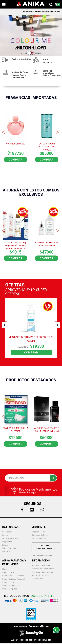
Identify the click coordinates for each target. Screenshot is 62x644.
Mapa (5, 569)
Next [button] (57, 132)
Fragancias (7, 542)
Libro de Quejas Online (42, 555)
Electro (5, 545)
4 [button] (39, 53)
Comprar (15, 160)
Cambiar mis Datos (40, 535)
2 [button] (29, 53)
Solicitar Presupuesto (52, 75)
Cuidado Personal (10, 538)
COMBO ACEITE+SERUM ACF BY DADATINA (47, 244)
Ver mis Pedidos (39, 538)
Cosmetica (7, 535)
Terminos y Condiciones (42, 572)
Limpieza (6, 552)
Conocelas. (47, 62)
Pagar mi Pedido (39, 532)
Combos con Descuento (13, 576)
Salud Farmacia (9, 548)
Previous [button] (3, 132)
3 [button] (34, 53)
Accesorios (7, 532)
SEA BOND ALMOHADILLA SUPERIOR (16, 430)
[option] (31, 35)
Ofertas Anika (8, 573)
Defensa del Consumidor (43, 569)
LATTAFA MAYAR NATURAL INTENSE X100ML (47, 147)
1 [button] (24, 53)
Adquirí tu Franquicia (41, 565)
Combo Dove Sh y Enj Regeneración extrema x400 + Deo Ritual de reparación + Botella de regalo (16, 245)
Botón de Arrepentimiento (46, 547)
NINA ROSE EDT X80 (16, 144)
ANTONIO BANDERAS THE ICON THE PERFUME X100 (47, 430)
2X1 (29, 290)
